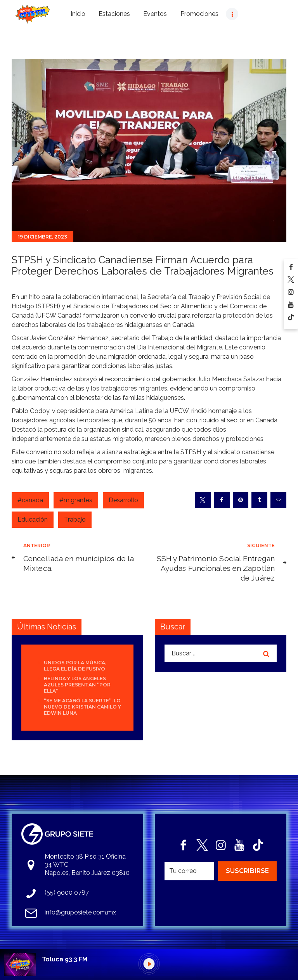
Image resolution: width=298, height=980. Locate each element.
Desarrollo (123, 500)
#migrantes (76, 500)
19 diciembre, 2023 (42, 237)
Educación (33, 519)
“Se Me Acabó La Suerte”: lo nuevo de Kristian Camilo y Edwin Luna (82, 707)
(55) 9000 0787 (67, 893)
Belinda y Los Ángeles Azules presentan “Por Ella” (77, 685)
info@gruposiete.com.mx (80, 912)
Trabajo (75, 519)
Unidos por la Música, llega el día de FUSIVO (75, 666)
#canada (30, 500)
